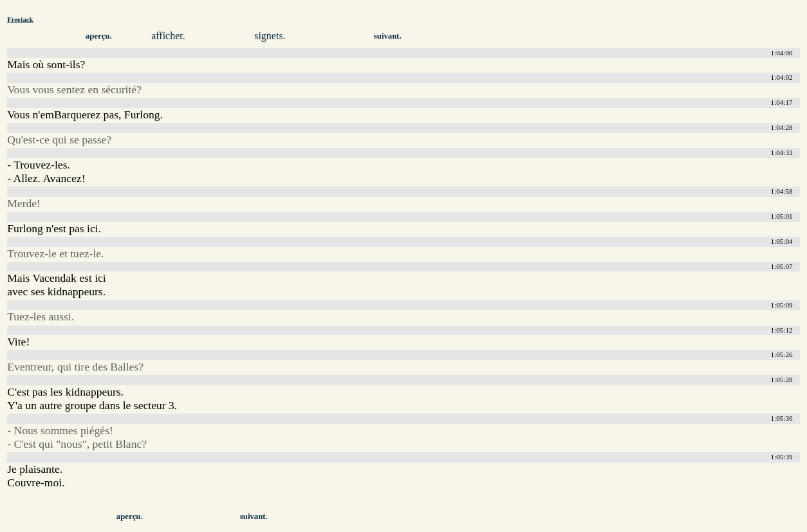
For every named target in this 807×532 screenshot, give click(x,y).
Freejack (20, 19)
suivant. (388, 36)
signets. (270, 36)
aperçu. (99, 36)
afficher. (168, 36)
